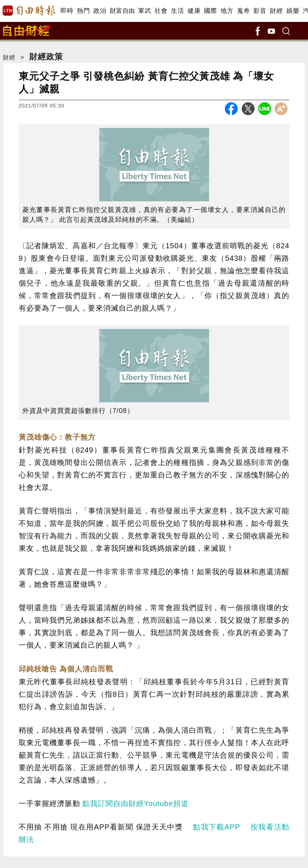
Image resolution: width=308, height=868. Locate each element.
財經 (276, 11)
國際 (210, 11)
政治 (100, 11)
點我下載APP (216, 827)
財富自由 (122, 11)
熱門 (83, 11)
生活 (177, 11)
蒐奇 (243, 11)
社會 (161, 11)
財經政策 (46, 57)
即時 (67, 11)
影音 (260, 11)
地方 (227, 11)
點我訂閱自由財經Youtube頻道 (136, 803)
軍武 (144, 11)
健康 (194, 11)
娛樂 (293, 11)
